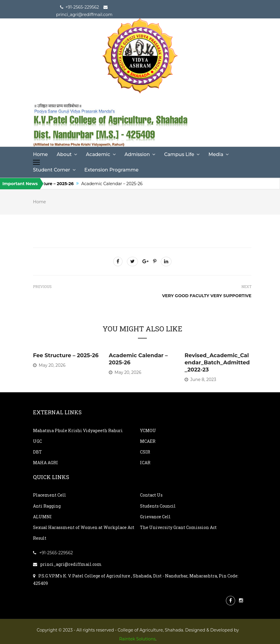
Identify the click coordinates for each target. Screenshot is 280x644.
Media (216, 154)
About (64, 154)
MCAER (148, 441)
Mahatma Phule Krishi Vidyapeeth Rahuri (78, 430)
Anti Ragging (47, 506)
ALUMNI (42, 517)
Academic (98, 154)
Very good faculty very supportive (207, 296)
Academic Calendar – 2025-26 (118, 184)
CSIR (145, 452)
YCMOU (148, 430)
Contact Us (151, 495)
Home (40, 154)
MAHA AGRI (45, 463)
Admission (137, 154)
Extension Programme (111, 170)
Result (40, 538)
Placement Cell (49, 495)
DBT (37, 452)
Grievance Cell (155, 517)
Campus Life (179, 154)
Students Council (158, 506)
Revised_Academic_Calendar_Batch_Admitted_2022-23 (217, 363)
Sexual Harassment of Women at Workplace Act (84, 527)
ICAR (145, 463)
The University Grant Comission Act (178, 527)
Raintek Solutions (137, 639)
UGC (37, 441)
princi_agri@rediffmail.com (67, 564)
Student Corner (52, 170)
